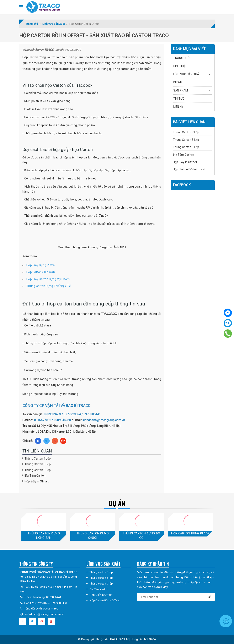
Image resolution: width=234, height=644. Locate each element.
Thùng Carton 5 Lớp (38, 464)
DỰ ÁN (178, 82)
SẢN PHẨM (181, 90)
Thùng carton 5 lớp (101, 578)
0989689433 (59, 603)
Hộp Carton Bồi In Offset (189, 169)
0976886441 (54, 597)
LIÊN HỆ (178, 107)
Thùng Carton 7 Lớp (38, 459)
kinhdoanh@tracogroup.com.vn (45, 614)
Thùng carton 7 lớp (101, 584)
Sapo (153, 639)
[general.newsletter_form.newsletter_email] (176, 597)
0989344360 (51, 609)
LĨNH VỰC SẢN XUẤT (187, 74)
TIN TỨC (179, 99)
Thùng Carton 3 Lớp (38, 470)
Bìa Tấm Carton (35, 476)
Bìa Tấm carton (99, 589)
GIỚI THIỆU (180, 66)
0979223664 (42, 603)
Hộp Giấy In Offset (37, 481)
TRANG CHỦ (181, 58)
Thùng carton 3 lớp (101, 572)
